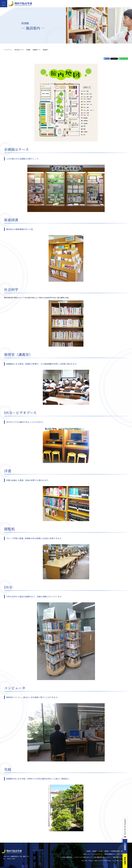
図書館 (28, 50)
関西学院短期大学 (110, 854)
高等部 (106, 851)
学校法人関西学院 (67, 857)
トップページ (8, 50)
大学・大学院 (121, 854)
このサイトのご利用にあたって (83, 857)
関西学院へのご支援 (119, 857)
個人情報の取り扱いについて (103, 857)
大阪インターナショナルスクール (93, 854)
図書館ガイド (37, 50)
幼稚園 (88, 851)
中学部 (100, 851)
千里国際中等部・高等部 (118, 851)
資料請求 (130, 861)
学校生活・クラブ (19, 50)
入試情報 (130, 846)
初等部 (94, 851)
